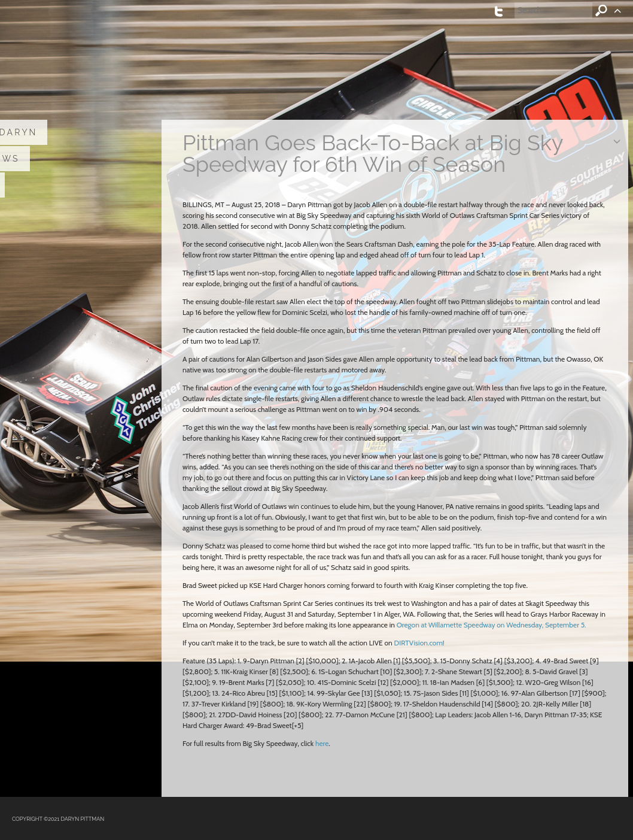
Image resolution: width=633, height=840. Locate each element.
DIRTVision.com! (419, 643)
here (322, 743)
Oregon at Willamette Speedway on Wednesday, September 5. (492, 625)
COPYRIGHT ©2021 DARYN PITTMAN (58, 819)
